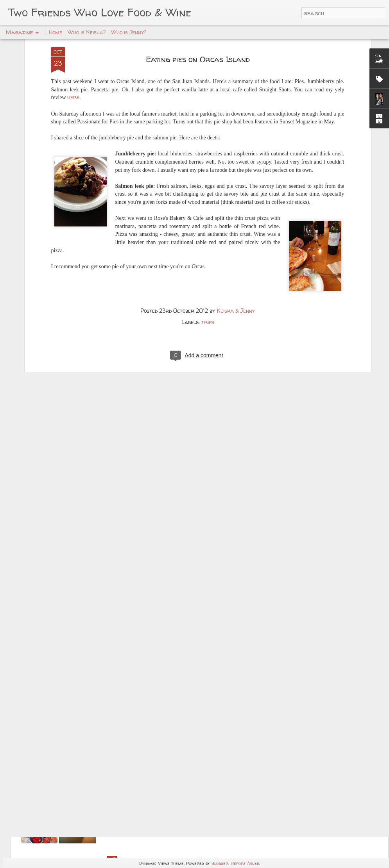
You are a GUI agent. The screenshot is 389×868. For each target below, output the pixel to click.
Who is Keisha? (87, 32)
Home (56, 32)
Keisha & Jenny (236, 234)
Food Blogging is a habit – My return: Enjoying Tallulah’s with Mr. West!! (191, 775)
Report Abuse (245, 863)
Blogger (220, 863)
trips (208, 246)
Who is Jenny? (129, 32)
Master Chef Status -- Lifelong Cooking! (182, 682)
